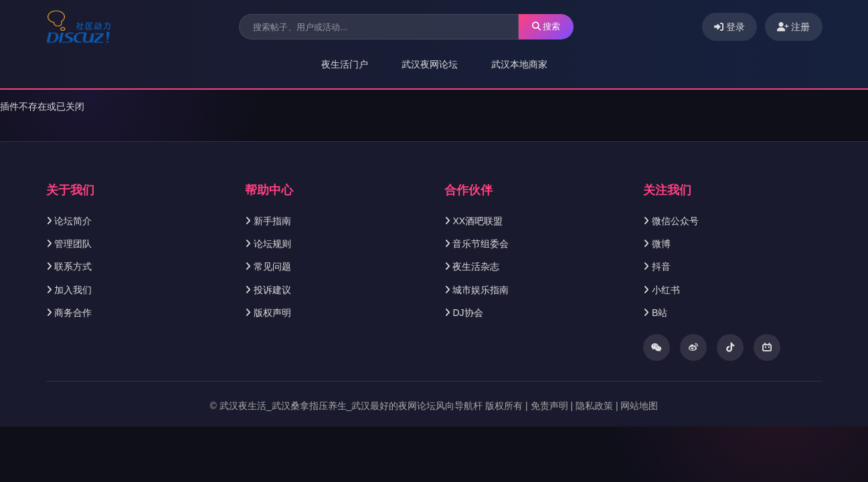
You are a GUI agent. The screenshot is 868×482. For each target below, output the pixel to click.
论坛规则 (272, 244)
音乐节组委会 (481, 244)
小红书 (666, 290)
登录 (729, 27)
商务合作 (73, 313)
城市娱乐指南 (481, 290)
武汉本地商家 (519, 64)
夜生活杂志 (476, 266)
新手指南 (272, 221)
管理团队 (73, 244)
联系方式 (73, 266)
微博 (661, 244)
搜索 (546, 26)
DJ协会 (467, 313)
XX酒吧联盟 (478, 221)
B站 (660, 313)
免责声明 (549, 406)
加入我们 (73, 290)
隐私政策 (594, 406)
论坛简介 (73, 221)
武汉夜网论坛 (430, 64)
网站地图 (639, 406)
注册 (794, 27)
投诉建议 (272, 290)
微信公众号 (675, 221)
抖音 (661, 266)
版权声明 (272, 313)
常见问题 (272, 266)
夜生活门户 (345, 64)
